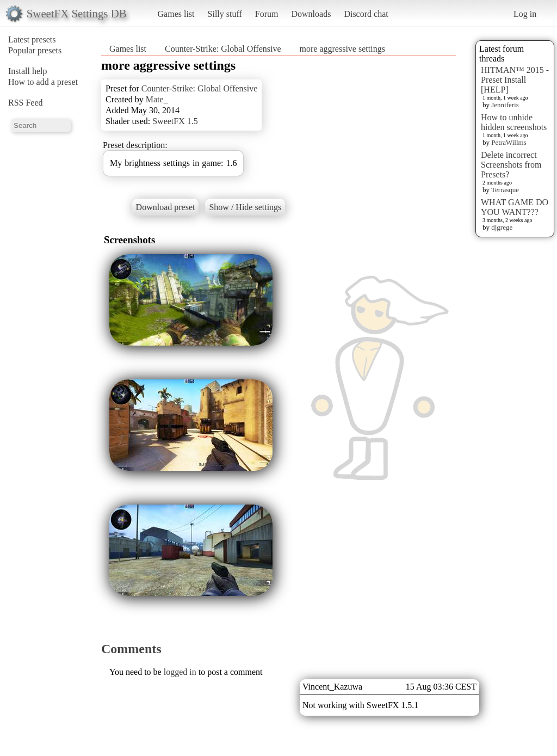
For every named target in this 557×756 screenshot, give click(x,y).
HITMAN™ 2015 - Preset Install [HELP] (515, 80)
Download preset (166, 207)
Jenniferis (505, 105)
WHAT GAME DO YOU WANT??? (515, 207)
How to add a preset (43, 82)
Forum (267, 14)
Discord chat (366, 14)
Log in (525, 14)
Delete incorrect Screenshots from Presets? (511, 165)
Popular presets (35, 50)
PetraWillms (509, 142)
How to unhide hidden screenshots (514, 122)
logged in (180, 672)
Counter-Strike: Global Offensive (223, 49)
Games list (176, 14)
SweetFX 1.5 (175, 121)
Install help (28, 71)
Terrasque (505, 190)
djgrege (502, 227)
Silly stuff (225, 14)
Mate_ (157, 99)
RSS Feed (26, 103)
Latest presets (32, 39)
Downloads (311, 14)
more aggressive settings (342, 49)
